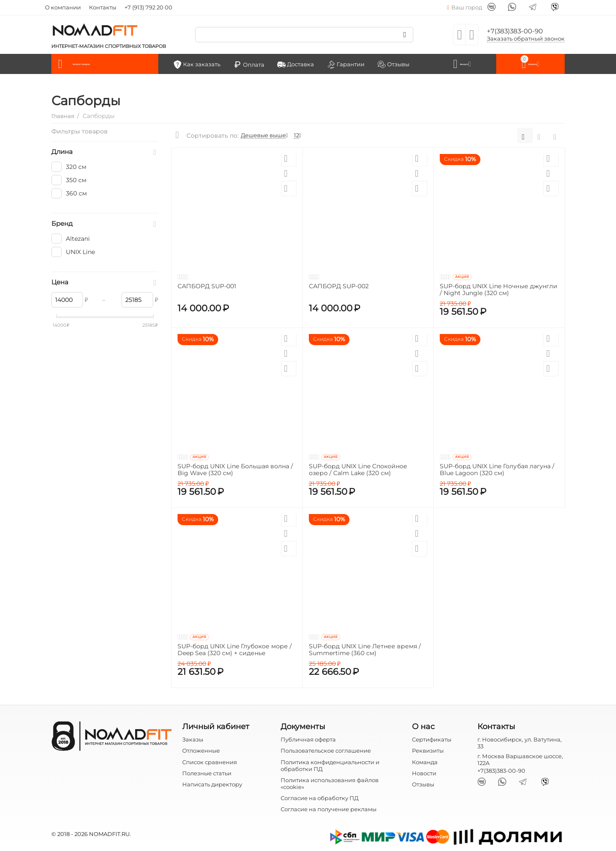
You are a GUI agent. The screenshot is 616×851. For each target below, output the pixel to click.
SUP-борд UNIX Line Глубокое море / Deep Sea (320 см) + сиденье (235, 649)
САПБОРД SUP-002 (339, 285)
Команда (425, 761)
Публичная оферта (308, 739)
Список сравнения (210, 761)
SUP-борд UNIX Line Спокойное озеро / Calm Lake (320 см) (358, 469)
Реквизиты (428, 750)
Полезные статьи (207, 772)
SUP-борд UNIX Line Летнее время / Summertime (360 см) (365, 649)
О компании (63, 7)
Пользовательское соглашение (326, 750)
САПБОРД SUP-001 (207, 285)
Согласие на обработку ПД (320, 797)
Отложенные (201, 750)
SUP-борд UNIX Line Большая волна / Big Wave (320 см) (235, 469)
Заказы (193, 739)
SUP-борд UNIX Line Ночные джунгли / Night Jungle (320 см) (498, 289)
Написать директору (212, 783)
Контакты (103, 7)
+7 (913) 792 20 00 (148, 7)
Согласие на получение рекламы (329, 808)
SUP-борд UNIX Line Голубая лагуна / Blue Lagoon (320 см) (497, 469)
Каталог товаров (106, 63)
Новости (424, 772)
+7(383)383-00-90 (520, 30)
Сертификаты (432, 739)
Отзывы (423, 783)
